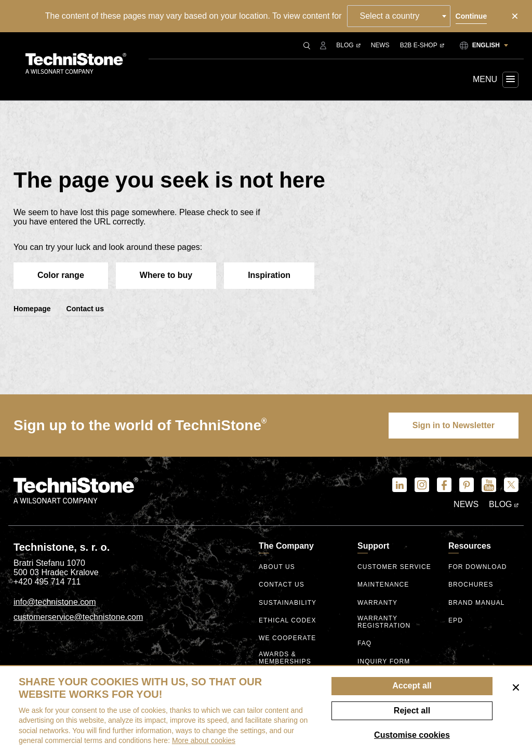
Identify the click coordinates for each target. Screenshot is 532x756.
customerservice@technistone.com (78, 617)
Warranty (377, 603)
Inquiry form (384, 662)
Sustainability (288, 603)
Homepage (32, 309)
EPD (456, 621)
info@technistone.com (55, 602)
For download (478, 567)
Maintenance (383, 585)
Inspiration (269, 275)
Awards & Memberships (285, 658)
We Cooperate (287, 638)
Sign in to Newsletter (454, 425)
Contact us (85, 309)
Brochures (471, 585)
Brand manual (477, 603)
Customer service (394, 567)
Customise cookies (412, 735)
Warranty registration (384, 622)
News (380, 45)
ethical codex (288, 621)
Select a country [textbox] (390, 16)
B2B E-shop (422, 45)
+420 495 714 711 (47, 582)
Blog (348, 45)
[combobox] (399, 16)
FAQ (364, 644)
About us (277, 567)
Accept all (412, 686)
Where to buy (166, 275)
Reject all (412, 711)
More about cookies (204, 740)
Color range (61, 275)
